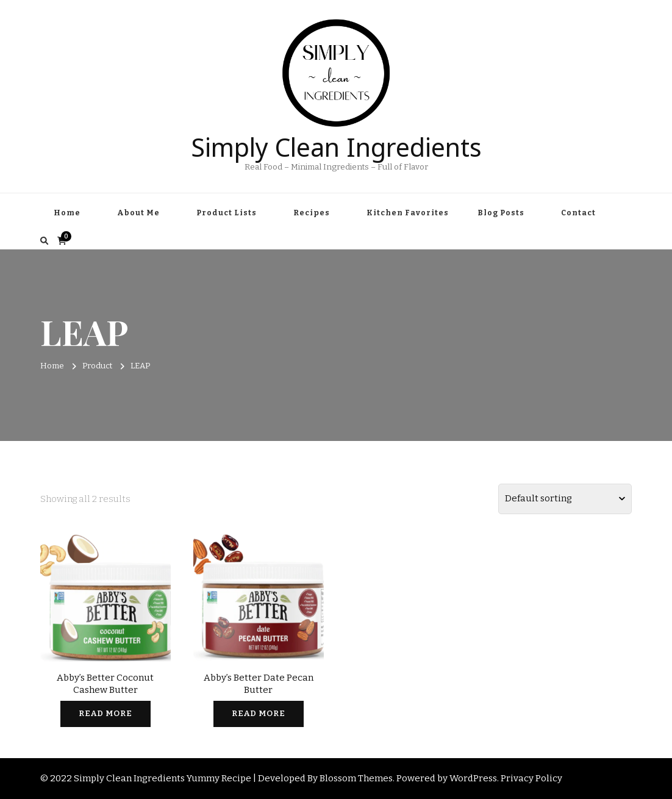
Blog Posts (501, 213)
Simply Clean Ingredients (336, 144)
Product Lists (227, 213)
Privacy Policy (531, 778)
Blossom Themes (356, 778)
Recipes (312, 213)
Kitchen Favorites (408, 213)
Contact (578, 213)
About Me (138, 213)
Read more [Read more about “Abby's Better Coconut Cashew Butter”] (105, 714)
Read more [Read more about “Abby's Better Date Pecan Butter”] (259, 714)
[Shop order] (565, 499)
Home (67, 213)
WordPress (473, 778)
